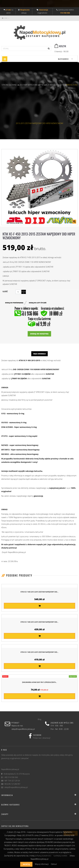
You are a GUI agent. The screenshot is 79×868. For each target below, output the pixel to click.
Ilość (5, 291)
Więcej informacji (39, 354)
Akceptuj (26, 864)
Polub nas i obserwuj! (42, 738)
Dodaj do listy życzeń (38, 303)
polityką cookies (61, 856)
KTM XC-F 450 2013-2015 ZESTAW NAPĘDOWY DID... (39, 592)
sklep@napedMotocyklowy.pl (16, 787)
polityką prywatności (43, 856)
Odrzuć (54, 864)
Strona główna (9, 85)
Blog (39, 719)
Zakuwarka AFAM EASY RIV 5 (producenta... (39, 682)
